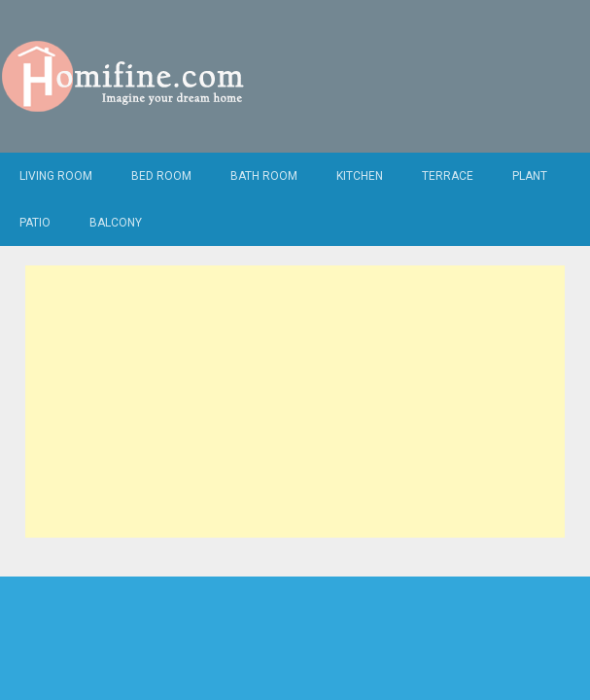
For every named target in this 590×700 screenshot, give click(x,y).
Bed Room (161, 176)
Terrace (448, 176)
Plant (530, 176)
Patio (35, 223)
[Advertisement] (295, 402)
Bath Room (264, 176)
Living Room (56, 176)
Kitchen (360, 176)
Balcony (116, 223)
